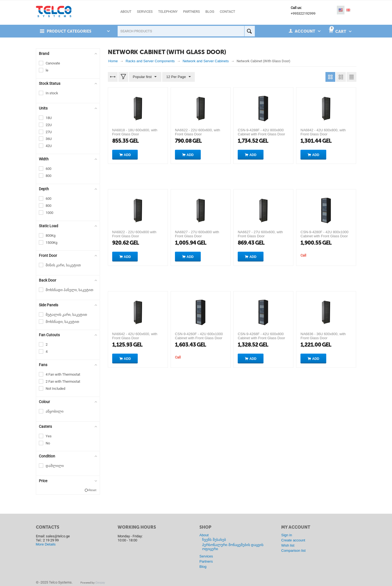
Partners (206, 561)
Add (127, 155)
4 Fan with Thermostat (63, 374)
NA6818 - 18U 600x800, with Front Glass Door (135, 132)
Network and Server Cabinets (206, 61)
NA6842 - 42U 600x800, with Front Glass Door (323, 132)
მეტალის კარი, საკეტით (66, 315)
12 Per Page (178, 77)
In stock (52, 93)
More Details (46, 544)
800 (48, 176)
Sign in (287, 535)
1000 (49, 213)
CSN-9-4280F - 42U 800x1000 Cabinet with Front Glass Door (324, 234)
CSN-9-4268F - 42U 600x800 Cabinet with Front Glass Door (261, 336)
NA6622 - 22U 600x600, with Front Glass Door (197, 132)
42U (49, 146)
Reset (92, 490)
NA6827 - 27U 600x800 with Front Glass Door (197, 234)
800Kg (51, 236)
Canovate (53, 63)
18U (49, 118)
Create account (293, 540)
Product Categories (70, 31)
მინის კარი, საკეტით (63, 265)
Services (206, 556)
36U (49, 139)
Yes (49, 436)
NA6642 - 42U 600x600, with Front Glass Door (135, 336)
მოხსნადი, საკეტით (62, 322)
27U (49, 132)
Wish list (288, 545)
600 (48, 169)
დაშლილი (55, 466)
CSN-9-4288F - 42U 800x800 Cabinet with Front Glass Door (261, 132)
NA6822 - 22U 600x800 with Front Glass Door (134, 234)
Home (113, 61)
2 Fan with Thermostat (63, 381)
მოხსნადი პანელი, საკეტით (69, 290)
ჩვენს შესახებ (214, 540)
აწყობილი (55, 411)
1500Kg (51, 243)
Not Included (55, 389)
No (48, 443)
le (47, 70)
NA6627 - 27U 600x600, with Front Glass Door (260, 234)
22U (49, 125)
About (204, 535)
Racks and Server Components (150, 61)
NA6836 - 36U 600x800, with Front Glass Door (323, 336)
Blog (203, 567)
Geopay (100, 583)
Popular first (145, 77)
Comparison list (293, 551)
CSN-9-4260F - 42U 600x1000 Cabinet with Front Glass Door (199, 336)
